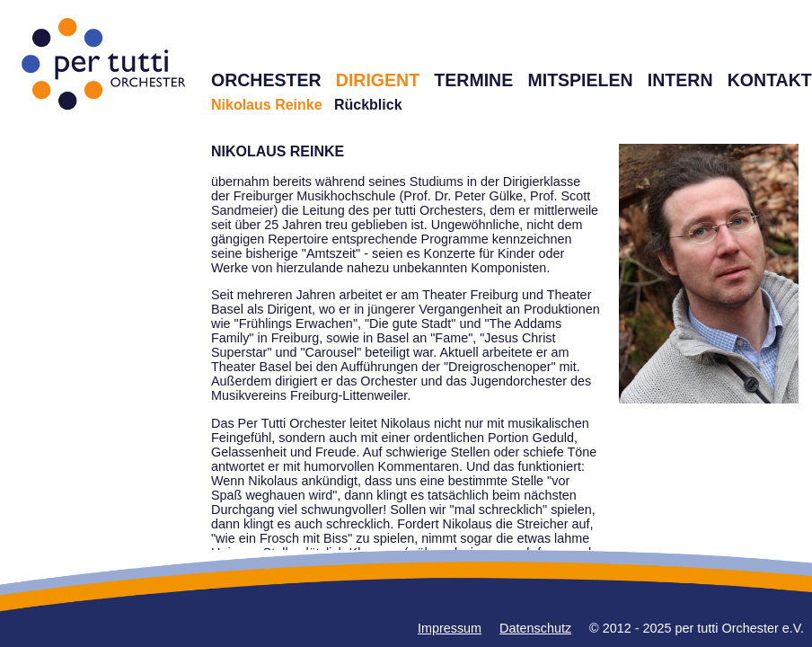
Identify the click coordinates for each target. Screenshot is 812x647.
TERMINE (473, 80)
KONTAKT (770, 80)
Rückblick (368, 105)
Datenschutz (535, 628)
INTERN (680, 80)
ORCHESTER (266, 80)
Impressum (450, 628)
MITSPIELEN (580, 80)
